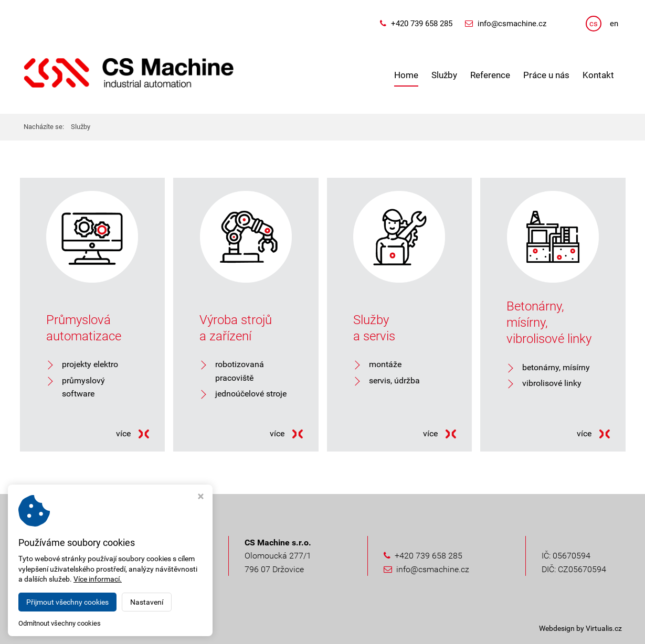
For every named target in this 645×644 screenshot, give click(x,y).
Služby (444, 75)
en (614, 24)
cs (594, 24)
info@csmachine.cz (512, 24)
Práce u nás (546, 75)
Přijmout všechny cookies (67, 602)
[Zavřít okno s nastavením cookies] (201, 497)
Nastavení (147, 602)
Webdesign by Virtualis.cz (580, 628)
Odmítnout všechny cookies (60, 623)
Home (406, 75)
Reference (490, 75)
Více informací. (98, 579)
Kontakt (598, 75)
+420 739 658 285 (422, 24)
